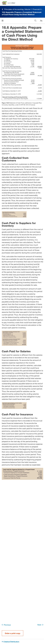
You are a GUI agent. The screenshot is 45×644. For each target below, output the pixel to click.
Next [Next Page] (41, 625)
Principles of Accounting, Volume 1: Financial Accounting (22, 9)
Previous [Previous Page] (6, 625)
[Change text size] (41, 21)
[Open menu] (3, 21)
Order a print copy (13, 633)
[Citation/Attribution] (22, 642)
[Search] (35, 21)
